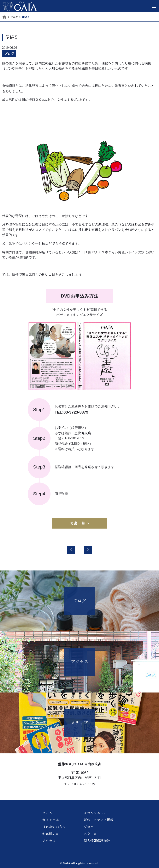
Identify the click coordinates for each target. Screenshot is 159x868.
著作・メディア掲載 (99, 820)
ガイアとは (51, 820)
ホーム (47, 813)
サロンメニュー (95, 813)
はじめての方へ (54, 827)
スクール (90, 834)
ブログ (9, 54)
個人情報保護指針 (97, 841)
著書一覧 (79, 523)
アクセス (49, 841)
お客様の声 (51, 834)
